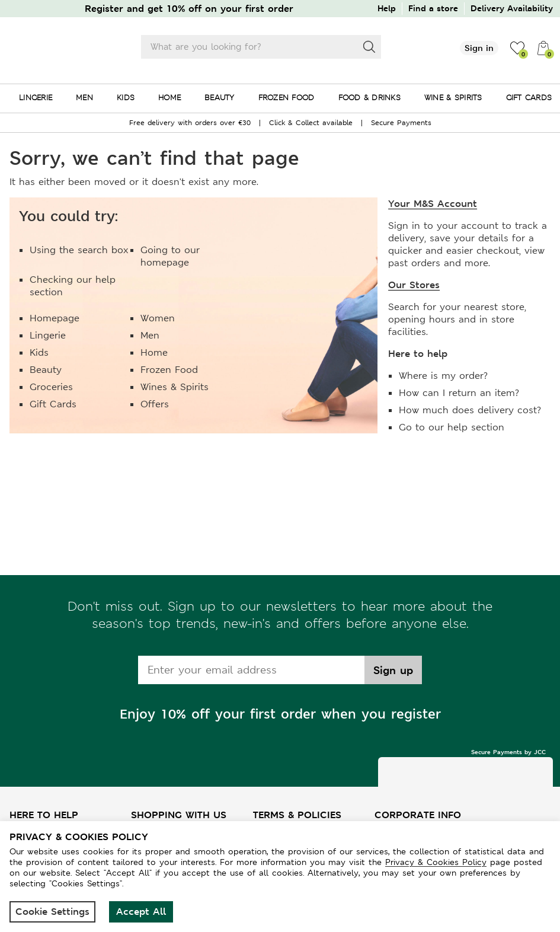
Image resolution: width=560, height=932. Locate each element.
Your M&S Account (433, 204)
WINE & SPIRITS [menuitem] (453, 98)
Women (158, 318)
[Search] (369, 47)
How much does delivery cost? (470, 410)
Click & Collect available (311, 123)
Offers (155, 404)
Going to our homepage (170, 256)
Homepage (55, 318)
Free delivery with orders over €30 (190, 123)
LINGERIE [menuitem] (36, 98)
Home (154, 352)
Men (150, 335)
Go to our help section (452, 427)
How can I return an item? (459, 393)
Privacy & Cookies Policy (436, 862)
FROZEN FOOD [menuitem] (287, 98)
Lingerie (48, 335)
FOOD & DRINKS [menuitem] (369, 98)
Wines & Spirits (175, 387)
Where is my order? (443, 376)
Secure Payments (401, 123)
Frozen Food (169, 370)
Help (387, 8)
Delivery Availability (512, 8)
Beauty (46, 370)
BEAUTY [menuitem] (220, 98)
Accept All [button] (141, 912)
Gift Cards (53, 404)
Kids (39, 352)
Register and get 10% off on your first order (189, 9)
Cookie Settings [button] (52, 912)
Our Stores (414, 285)
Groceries (51, 387)
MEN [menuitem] (84, 98)
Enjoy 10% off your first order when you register (280, 714)
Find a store (433, 8)
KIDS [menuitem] (126, 98)
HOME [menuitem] (169, 98)
